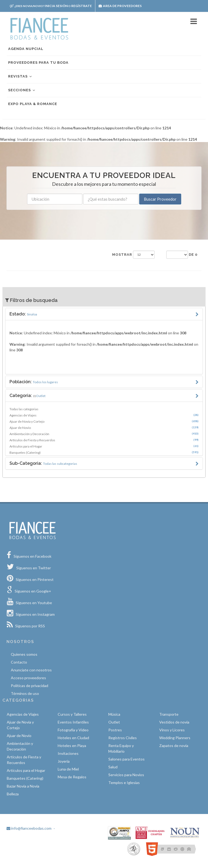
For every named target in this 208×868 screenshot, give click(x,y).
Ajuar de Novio (104, 428)
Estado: (23, 314)
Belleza (13, 794)
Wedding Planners (175, 738)
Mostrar (122, 255)
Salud (113, 767)
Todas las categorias (24, 409)
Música (114, 714)
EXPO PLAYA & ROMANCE (33, 104)
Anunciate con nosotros (31, 670)
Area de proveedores (120, 6)
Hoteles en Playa (72, 746)
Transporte (169, 714)
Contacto (19, 662)
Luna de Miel (68, 769)
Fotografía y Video (73, 730)
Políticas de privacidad (30, 686)
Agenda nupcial (26, 49)
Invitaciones (68, 753)
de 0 (193, 255)
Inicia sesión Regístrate (51, 6)
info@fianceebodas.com (29, 828)
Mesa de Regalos (72, 777)
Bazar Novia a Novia (23, 786)
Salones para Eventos (126, 759)
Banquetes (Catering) (104, 452)
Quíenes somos (24, 654)
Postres (115, 730)
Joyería (64, 761)
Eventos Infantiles (73, 722)
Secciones (22, 90)
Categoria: (27, 396)
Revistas (20, 77)
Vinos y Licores (172, 730)
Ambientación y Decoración (104, 434)
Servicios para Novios (126, 775)
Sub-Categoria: (43, 463)
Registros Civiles (123, 738)
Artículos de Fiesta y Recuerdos (104, 440)
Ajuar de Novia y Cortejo (104, 421)
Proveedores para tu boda (38, 63)
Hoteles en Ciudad (73, 738)
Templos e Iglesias (124, 783)
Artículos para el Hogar (104, 446)
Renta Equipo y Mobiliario (121, 748)
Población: (34, 382)
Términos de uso (25, 693)
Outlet (114, 722)
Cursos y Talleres (72, 714)
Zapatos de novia (174, 746)
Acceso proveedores (28, 678)
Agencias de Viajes (104, 415)
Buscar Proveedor (160, 199)
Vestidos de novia (174, 722)
